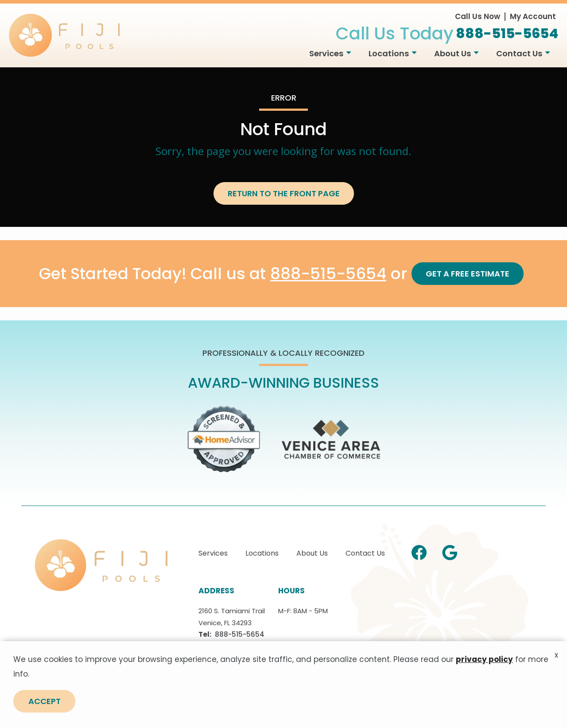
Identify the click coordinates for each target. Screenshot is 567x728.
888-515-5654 (328, 274)
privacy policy (484, 660)
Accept (45, 702)
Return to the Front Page (284, 193)
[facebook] (419, 551)
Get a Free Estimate (468, 274)
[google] (450, 551)
